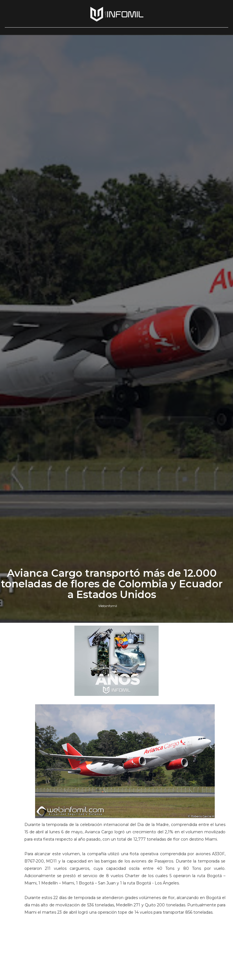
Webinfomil (108, 606)
